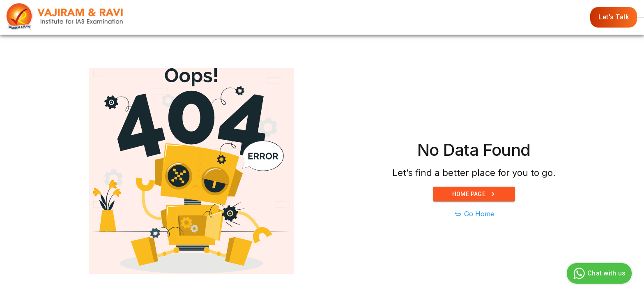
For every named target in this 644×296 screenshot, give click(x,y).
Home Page (474, 194)
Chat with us (598, 273)
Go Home (479, 214)
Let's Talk (614, 17)
